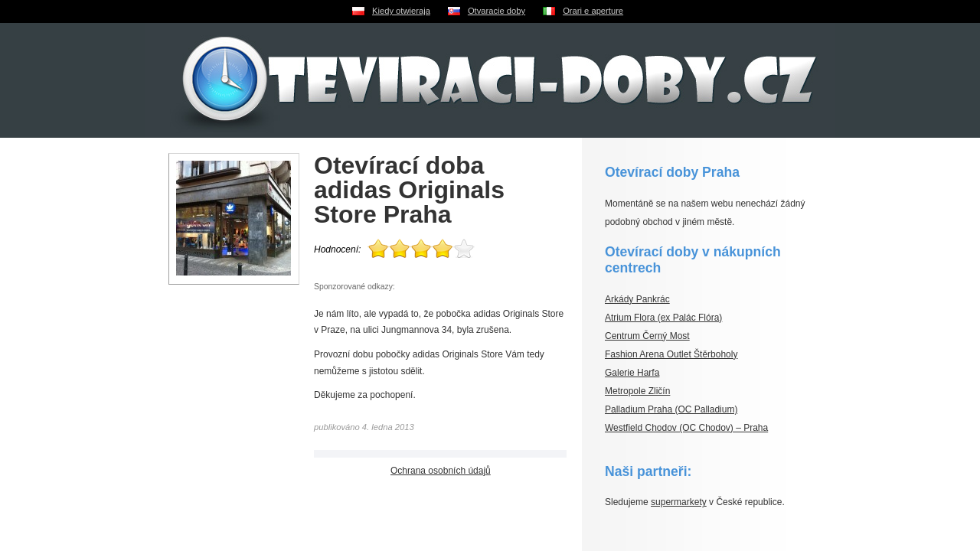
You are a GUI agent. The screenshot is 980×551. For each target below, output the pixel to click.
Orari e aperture (593, 11)
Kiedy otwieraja (401, 11)
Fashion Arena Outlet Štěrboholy (671, 354)
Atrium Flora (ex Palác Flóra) (663, 318)
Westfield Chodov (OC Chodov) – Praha (686, 428)
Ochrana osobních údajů (441, 471)
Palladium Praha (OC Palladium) (671, 409)
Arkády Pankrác (637, 299)
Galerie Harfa (632, 373)
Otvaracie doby (497, 11)
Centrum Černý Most (647, 336)
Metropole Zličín (637, 391)
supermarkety (679, 502)
